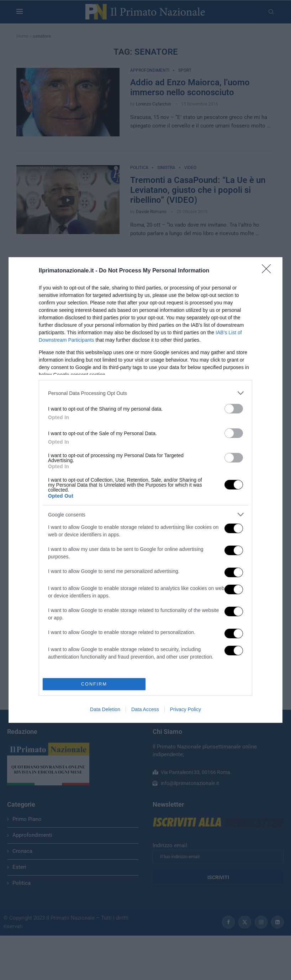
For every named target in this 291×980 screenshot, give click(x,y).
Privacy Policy (186, 709)
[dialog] (145, 490)
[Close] (269, 271)
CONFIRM (94, 684)
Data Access (145, 709)
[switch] (234, 409)
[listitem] (145, 393)
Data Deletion (105, 709)
